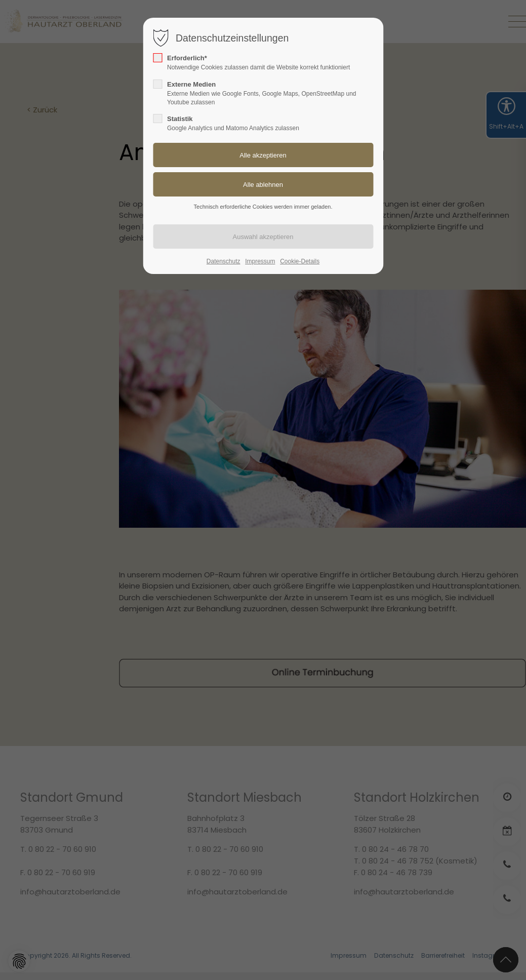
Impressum (260, 261)
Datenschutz (224, 261)
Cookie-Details (300, 261)
